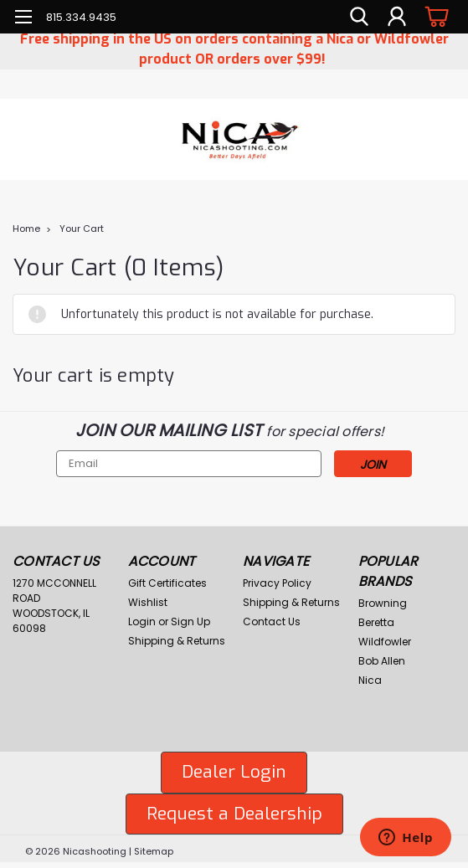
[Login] (397, 17)
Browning (383, 603)
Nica (370, 680)
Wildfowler (385, 642)
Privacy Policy (277, 583)
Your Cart (82, 229)
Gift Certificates (167, 583)
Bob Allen (382, 661)
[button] (234, 773)
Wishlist (148, 602)
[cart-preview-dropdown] (434, 16)
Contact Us (272, 621)
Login (142, 621)
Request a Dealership (234, 814)
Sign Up (190, 621)
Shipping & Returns (177, 641)
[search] (359, 17)
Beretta (376, 622)
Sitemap (154, 851)
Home (26, 229)
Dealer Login (234, 772)
